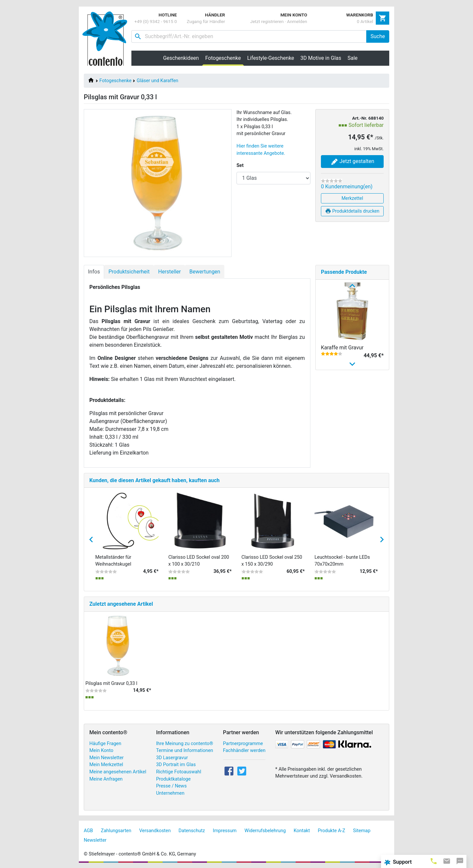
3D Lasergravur (172, 758)
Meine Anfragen (106, 779)
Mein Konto (101, 751)
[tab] (434, 861)
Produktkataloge (173, 779)
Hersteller (169, 272)
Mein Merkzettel (106, 765)
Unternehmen (170, 793)
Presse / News (171, 786)
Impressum (225, 831)
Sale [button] (353, 58)
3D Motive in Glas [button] (321, 58)
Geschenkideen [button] (181, 58)
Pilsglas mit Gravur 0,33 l (111, 683)
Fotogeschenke (116, 81)
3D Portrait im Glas (176, 765)
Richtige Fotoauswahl (179, 772)
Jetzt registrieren (267, 21)
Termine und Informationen (185, 751)
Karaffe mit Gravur (342, 348)
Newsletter (95, 840)
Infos (94, 272)
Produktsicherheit (129, 272)
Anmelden (297, 21)
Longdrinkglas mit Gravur (350, 438)
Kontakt (302, 831)
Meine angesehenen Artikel (118, 772)
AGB (88, 831)
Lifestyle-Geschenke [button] (271, 58)
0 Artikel (365, 21)
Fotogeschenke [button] (225, 58)
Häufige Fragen (105, 744)
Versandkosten (155, 831)
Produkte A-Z (332, 831)
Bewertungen (205, 272)
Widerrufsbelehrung (265, 831)
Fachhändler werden (244, 751)
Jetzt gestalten (352, 162)
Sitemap (362, 831)
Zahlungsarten (116, 831)
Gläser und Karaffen (158, 81)
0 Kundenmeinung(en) (347, 187)
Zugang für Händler (206, 21)
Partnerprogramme (243, 744)
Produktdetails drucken (352, 211)
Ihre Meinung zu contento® (185, 744)
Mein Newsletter (106, 758)
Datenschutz (192, 831)
